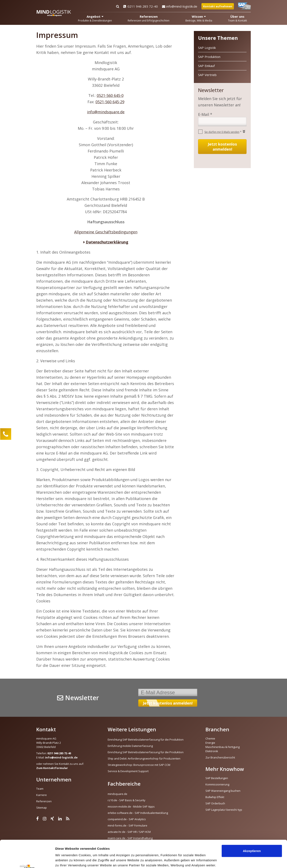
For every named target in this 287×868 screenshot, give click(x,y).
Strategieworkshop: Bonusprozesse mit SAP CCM (139, 765)
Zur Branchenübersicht (220, 757)
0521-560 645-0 (110, 95)
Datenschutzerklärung (107, 242)
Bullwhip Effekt (215, 797)
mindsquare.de (117, 794)
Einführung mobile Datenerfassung (130, 746)
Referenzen (44, 801)
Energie (210, 743)
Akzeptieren (252, 824)
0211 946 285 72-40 (141, 6)
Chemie (210, 738)
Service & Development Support (128, 771)
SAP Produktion (209, 57)
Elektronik (212, 751)
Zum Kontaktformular (52, 768)
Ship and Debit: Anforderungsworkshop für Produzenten (144, 758)
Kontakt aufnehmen (218, 6)
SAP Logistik (207, 48)
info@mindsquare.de (106, 112)
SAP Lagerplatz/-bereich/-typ (224, 810)
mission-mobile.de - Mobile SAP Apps (131, 806)
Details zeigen (66, 860)
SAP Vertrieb (207, 75)
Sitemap (42, 808)
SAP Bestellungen (217, 778)
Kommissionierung (217, 784)
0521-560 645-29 (110, 102)
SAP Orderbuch (215, 803)
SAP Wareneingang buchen (223, 791)
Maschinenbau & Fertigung (223, 747)
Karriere (42, 795)
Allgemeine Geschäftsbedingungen (106, 232)
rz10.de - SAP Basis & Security (127, 800)
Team (40, 789)
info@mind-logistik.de (180, 6)
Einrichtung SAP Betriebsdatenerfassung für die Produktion (146, 740)
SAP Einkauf (206, 66)
